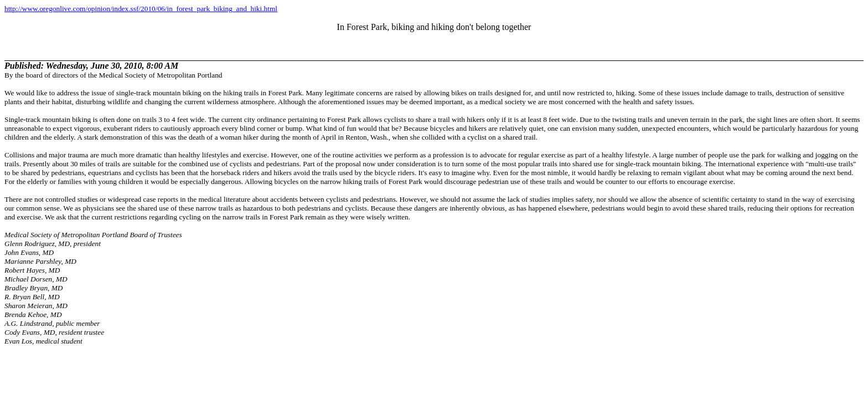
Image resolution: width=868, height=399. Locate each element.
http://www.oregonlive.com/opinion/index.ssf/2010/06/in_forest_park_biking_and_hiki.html (141, 9)
